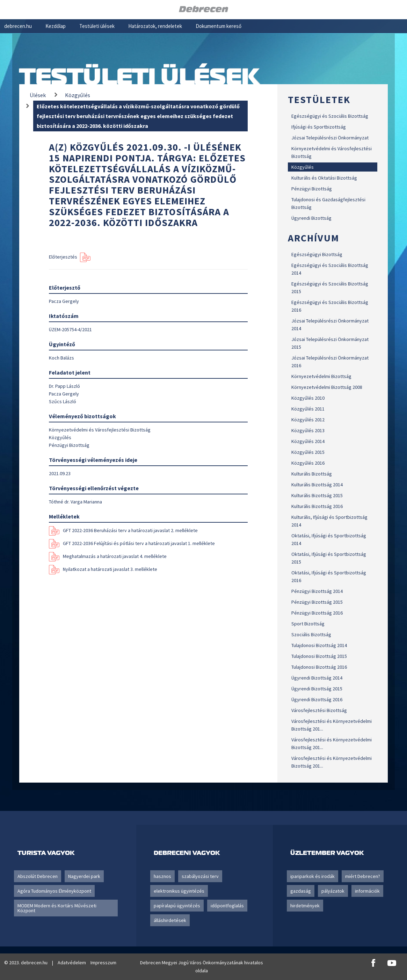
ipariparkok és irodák (312, 876)
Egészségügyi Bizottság (317, 254)
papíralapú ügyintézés (177, 906)
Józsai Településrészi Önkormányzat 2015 (330, 343)
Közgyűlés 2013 (308, 430)
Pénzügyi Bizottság (312, 189)
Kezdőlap (56, 26)
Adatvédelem (72, 963)
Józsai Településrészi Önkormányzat (330, 138)
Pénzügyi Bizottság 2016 (317, 613)
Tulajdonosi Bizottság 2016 (319, 667)
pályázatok (333, 891)
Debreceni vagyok (187, 853)
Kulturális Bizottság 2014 (317, 485)
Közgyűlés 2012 (308, 420)
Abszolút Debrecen (38, 876)
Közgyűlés (303, 167)
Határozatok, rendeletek (155, 26)
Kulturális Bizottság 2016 (317, 506)
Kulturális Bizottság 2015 (317, 495)
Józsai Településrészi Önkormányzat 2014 (330, 325)
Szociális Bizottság (311, 634)
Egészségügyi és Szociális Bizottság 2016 (330, 306)
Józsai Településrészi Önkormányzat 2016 (330, 362)
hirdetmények (305, 906)
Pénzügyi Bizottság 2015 (317, 602)
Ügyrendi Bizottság (311, 218)
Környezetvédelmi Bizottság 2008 (327, 387)
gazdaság (301, 891)
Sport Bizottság (308, 624)
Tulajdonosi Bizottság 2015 (319, 656)
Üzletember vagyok (327, 853)
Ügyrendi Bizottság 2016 (317, 699)
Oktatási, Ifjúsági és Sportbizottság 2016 (329, 576)
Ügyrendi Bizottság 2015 (317, 689)
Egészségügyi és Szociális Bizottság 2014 (330, 269)
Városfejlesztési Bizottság (319, 710)
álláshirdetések (170, 920)
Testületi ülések (97, 26)
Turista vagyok (46, 853)
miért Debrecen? (363, 876)
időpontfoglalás (227, 906)
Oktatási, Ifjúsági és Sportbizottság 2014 (329, 539)
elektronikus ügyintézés (179, 891)
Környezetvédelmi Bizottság (321, 376)
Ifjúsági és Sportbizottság (319, 127)
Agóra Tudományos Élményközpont (54, 891)
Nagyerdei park (84, 876)
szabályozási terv (200, 876)
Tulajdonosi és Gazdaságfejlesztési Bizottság (328, 203)
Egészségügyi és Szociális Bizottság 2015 (330, 288)
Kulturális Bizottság (312, 474)
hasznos (162, 876)
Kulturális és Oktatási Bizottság (324, 178)
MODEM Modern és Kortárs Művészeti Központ (57, 908)
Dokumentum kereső (219, 26)
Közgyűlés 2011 (308, 409)
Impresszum (103, 963)
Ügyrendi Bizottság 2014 (317, 678)
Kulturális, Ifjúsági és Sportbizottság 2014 (329, 521)
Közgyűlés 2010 (308, 398)
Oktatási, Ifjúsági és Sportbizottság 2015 (329, 558)
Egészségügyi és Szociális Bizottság (330, 116)
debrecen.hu (18, 26)
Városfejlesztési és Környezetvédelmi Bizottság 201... (332, 725)
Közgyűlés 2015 (308, 452)
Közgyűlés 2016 (308, 463)
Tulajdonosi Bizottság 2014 (319, 645)
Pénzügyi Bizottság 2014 (317, 591)
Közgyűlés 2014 (308, 441)
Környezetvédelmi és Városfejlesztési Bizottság (332, 152)
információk (367, 891)
